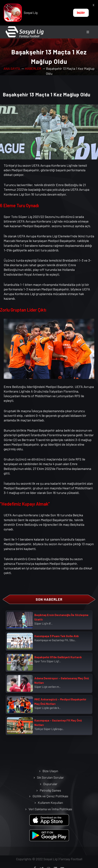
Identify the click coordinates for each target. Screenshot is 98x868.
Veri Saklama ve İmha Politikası (50, 809)
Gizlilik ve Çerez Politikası (50, 796)
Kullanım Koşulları (50, 803)
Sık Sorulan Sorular (50, 777)
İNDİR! (81, 13)
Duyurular (50, 784)
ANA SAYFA (12, 68)
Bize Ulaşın (50, 771)
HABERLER (33, 68)
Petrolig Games (50, 790)
